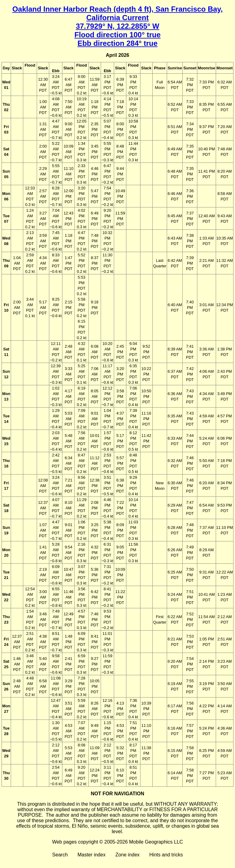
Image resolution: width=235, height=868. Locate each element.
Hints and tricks (166, 855)
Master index (91, 855)
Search (60, 855)
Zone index (127, 855)
